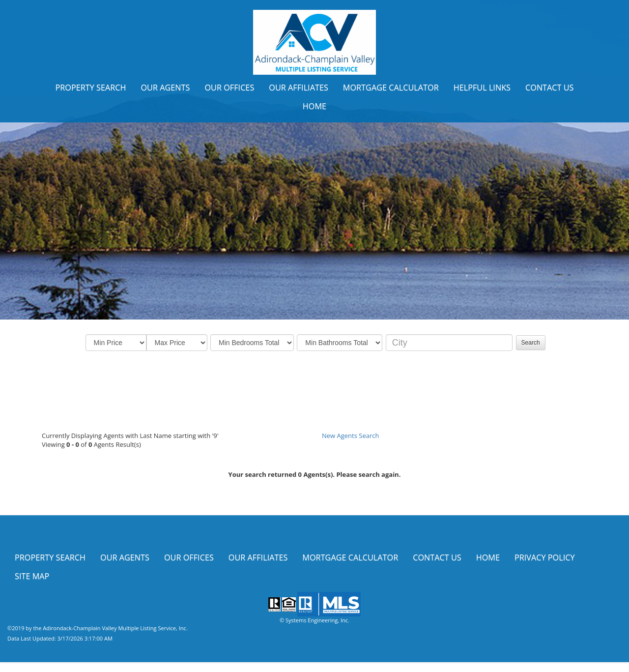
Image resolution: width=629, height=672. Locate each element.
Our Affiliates (299, 88)
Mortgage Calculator (391, 88)
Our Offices (229, 88)
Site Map (32, 576)
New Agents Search (350, 436)
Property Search (90, 88)
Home (314, 106)
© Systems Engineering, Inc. (314, 620)
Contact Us (550, 88)
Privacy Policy (545, 557)
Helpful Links (482, 88)
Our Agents (165, 88)
